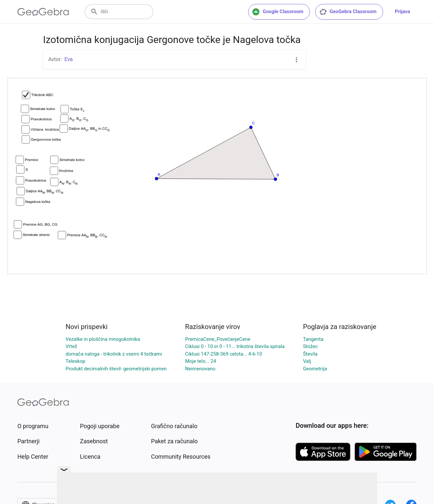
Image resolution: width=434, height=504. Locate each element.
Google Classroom (278, 12)
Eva (68, 59)
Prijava (402, 11)
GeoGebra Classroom (348, 12)
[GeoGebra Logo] (43, 12)
